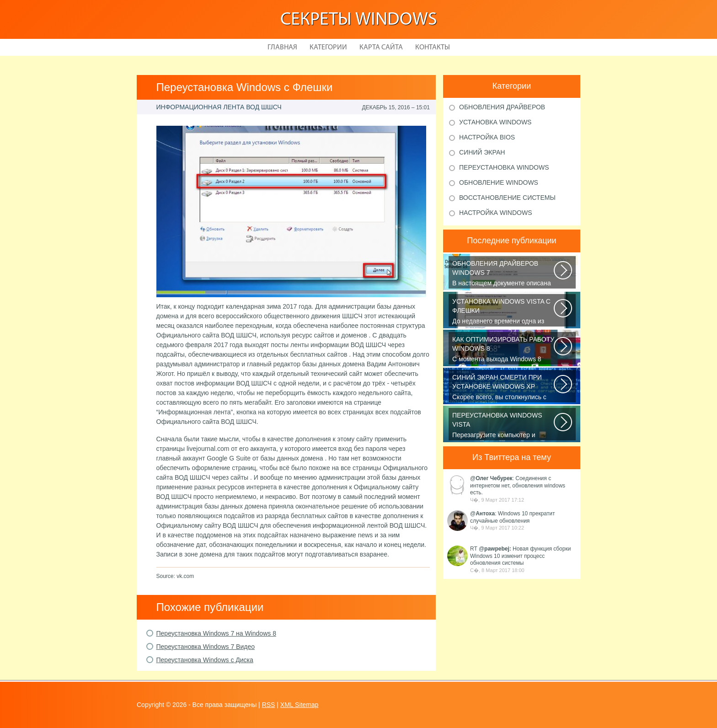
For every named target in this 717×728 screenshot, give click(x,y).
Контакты (433, 48)
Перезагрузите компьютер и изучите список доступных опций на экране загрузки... (504, 426)
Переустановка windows (504, 167)
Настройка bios (487, 137)
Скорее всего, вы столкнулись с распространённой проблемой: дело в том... (504, 388)
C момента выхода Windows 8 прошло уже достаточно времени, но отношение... (504, 350)
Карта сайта (381, 48)
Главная (282, 48)
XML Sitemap (300, 705)
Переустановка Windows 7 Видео (206, 647)
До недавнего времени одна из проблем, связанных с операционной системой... (504, 312)
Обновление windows (499, 182)
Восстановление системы (507, 198)
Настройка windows (495, 213)
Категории (328, 48)
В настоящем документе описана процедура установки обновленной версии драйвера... (504, 274)
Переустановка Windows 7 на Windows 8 (216, 633)
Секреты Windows (359, 20)
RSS (269, 705)
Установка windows (495, 122)
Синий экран (482, 152)
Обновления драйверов (502, 107)
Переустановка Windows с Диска (205, 660)
